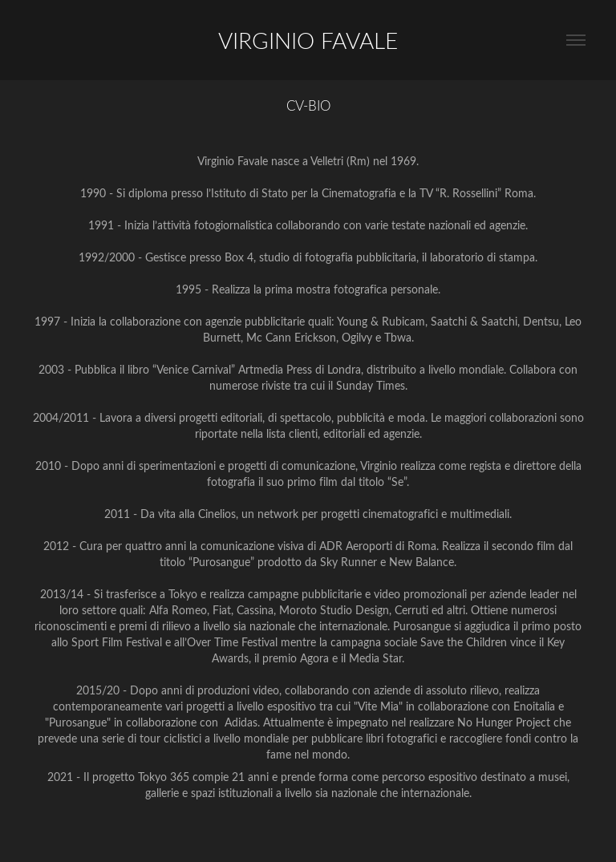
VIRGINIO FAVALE (308, 40)
